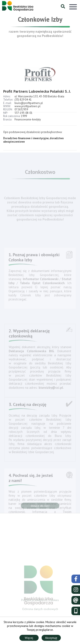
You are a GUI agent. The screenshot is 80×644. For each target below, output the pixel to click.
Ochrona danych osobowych (40, 610)
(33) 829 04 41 (23, 102)
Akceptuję (51, 638)
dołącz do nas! (40, 506)
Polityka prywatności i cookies (40, 600)
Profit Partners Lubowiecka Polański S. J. (37, 93)
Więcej (29, 638)
